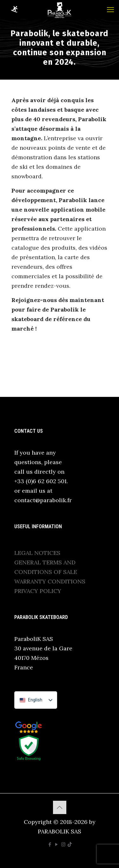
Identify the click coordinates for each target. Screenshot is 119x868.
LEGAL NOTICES (37, 553)
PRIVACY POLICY (38, 591)
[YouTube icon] (57, 844)
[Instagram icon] (63, 844)
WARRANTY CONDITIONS (50, 581)
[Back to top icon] (60, 807)
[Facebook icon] (50, 844)
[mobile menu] (110, 10)
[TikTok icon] (70, 844)
